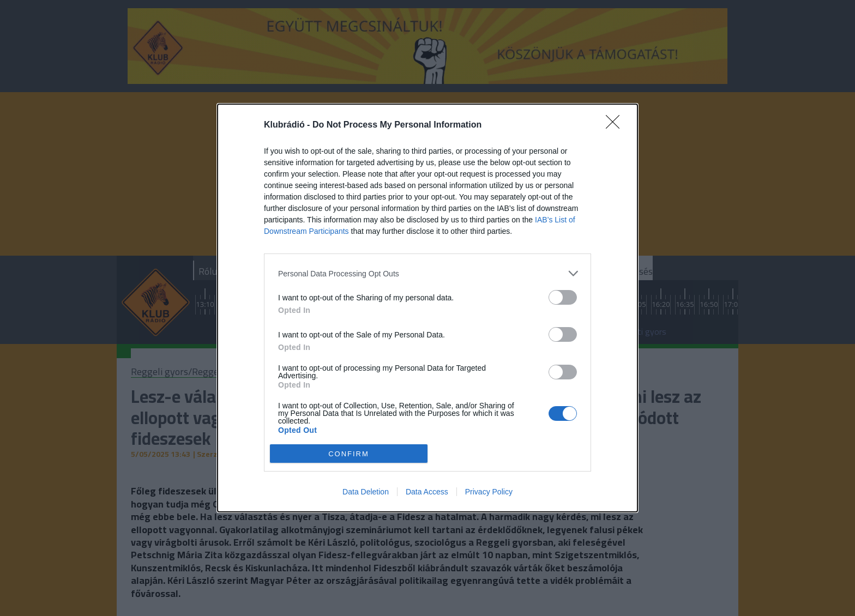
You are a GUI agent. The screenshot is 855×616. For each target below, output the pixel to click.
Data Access (427, 492)
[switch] (563, 297)
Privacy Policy (489, 492)
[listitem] (427, 273)
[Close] (616, 125)
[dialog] (427, 308)
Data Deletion (366, 492)
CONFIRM (349, 453)
